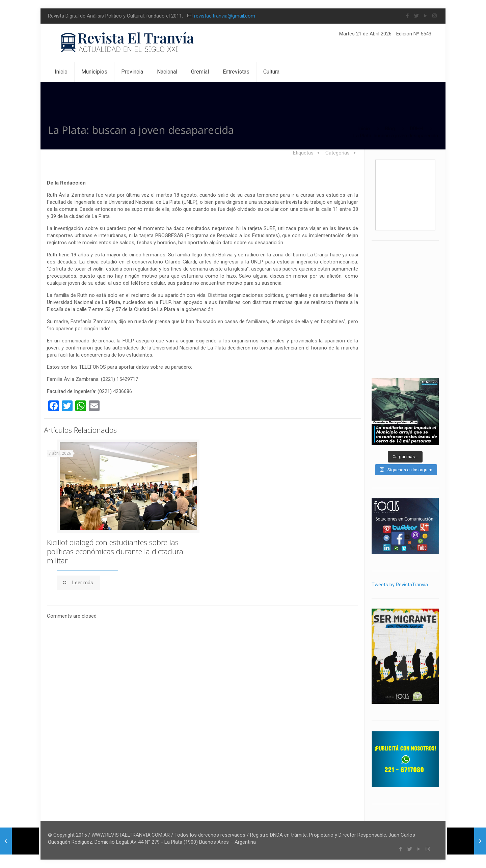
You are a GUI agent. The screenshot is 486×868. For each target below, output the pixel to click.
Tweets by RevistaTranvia (400, 585)
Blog (390, 129)
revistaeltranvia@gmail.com (225, 16)
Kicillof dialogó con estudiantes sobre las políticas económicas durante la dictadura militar (115, 550)
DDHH (416, 129)
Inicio (364, 129)
